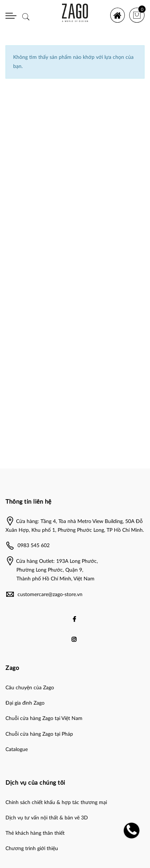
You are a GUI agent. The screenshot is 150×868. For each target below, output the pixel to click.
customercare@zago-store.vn (50, 595)
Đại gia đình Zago (25, 703)
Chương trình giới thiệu (32, 849)
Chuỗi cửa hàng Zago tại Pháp (39, 734)
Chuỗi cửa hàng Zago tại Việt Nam (44, 719)
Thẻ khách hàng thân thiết (35, 833)
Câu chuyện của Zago (30, 688)
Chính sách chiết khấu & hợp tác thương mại (56, 803)
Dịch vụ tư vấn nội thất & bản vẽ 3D (47, 818)
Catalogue (17, 750)
